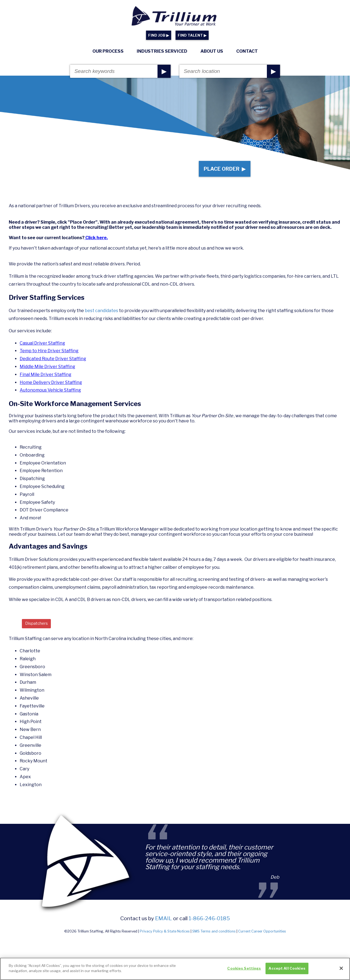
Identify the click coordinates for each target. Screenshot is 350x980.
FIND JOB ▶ (159, 35)
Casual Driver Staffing (42, 348)
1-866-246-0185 (209, 924)
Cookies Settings (244, 970)
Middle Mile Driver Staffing (47, 372)
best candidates (102, 316)
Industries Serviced (162, 51)
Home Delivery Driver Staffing (51, 387)
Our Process (108, 51)
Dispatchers (38, 629)
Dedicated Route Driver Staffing (53, 364)
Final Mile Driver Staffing (46, 379)
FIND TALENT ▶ (192, 35)
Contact (247, 51)
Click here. (96, 243)
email (164, 924)
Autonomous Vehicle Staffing (50, 395)
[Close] (341, 970)
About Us (212, 51)
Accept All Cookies (287, 970)
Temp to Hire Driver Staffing (49, 356)
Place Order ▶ (222, 171)
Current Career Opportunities (262, 938)
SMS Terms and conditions (214, 938)
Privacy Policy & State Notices (165, 938)
